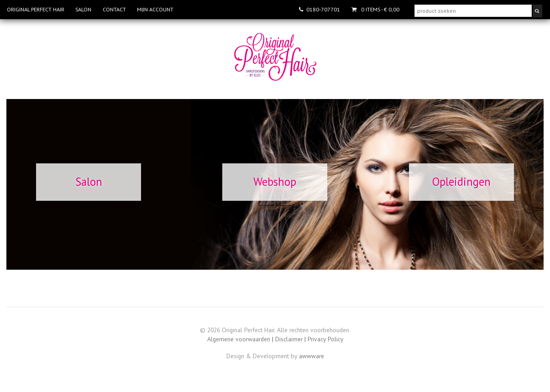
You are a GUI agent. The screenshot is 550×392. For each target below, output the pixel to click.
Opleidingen (461, 182)
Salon (83, 9)
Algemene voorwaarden (239, 339)
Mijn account (155, 9)
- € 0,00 (380, 9)
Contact (114, 9)
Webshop (275, 182)
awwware (312, 356)
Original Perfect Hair (36, 9)
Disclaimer (289, 339)
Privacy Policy (325, 339)
